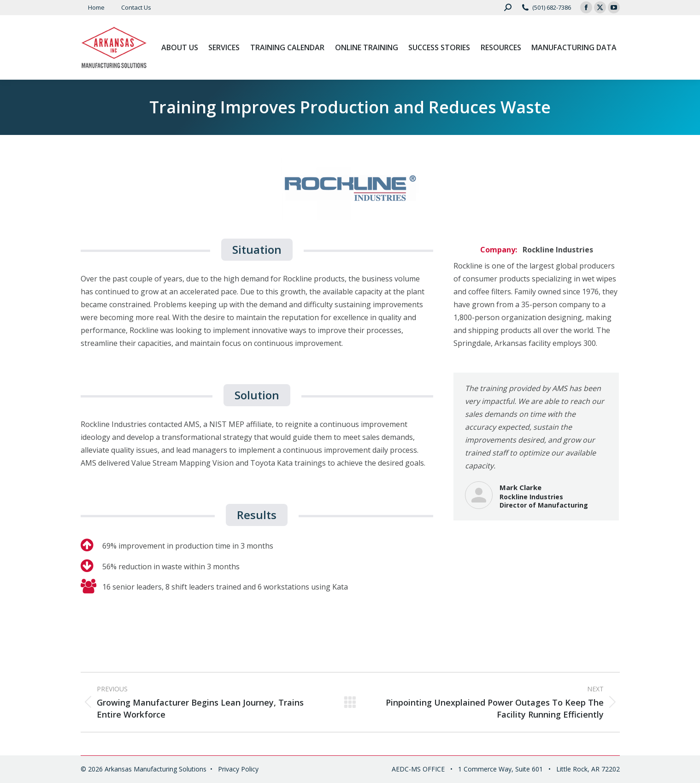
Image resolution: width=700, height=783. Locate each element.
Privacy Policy (238, 769)
